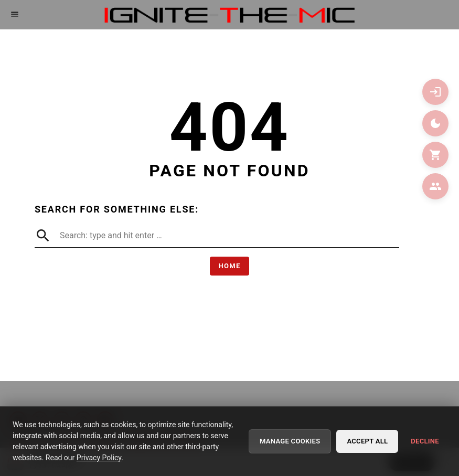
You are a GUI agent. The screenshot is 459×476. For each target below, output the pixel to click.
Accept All (367, 442)
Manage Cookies (290, 442)
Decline (425, 442)
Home (229, 266)
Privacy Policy (99, 459)
